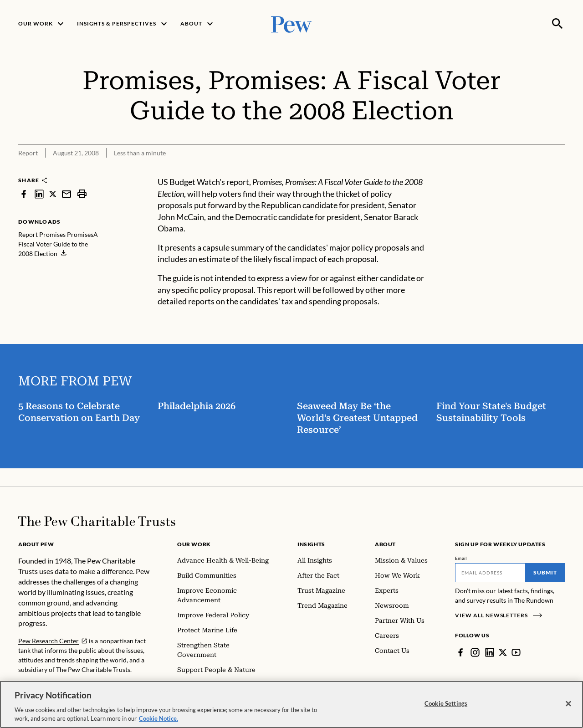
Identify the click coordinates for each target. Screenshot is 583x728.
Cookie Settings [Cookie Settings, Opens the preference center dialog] (446, 703)
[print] (82, 194)
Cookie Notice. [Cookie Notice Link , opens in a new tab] (159, 718)
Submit (545, 572)
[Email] (490, 573)
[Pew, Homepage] (291, 23)
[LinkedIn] (490, 652)
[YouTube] (516, 652)
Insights (311, 544)
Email (461, 558)
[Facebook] (460, 652)
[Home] (97, 521)
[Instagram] (475, 652)
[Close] (568, 704)
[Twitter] (503, 652)
